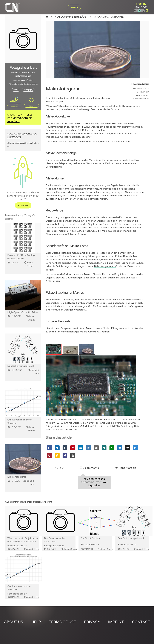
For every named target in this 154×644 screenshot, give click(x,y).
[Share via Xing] (104, 448)
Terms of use (62, 622)
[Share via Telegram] (120, 448)
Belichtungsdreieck (105, 266)
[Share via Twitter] (57, 448)
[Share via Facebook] (49, 448)
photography (28, 90)
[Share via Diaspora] (128, 448)
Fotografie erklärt (71, 17)
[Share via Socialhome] (73, 455)
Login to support (31, 106)
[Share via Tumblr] (65, 448)
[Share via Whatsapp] (112, 448)
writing (16, 90)
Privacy (92, 622)
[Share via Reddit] (88, 448)
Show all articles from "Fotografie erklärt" (20, 118)
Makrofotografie (109, 17)
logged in (94, 486)
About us (14, 622)
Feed (74, 8)
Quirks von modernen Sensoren (20, 588)
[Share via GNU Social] (49, 455)
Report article (126, 468)
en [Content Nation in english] (138, 7)
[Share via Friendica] (57, 455)
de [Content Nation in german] (145, 7)
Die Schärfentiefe (91, 538)
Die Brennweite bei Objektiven (55, 540)
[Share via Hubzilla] (65, 455)
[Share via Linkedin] (81, 448)
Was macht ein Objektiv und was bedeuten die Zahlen (23, 540)
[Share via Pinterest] (73, 448)
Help (36, 622)
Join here (23, 206)
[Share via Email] (96, 448)
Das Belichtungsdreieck (131, 538)
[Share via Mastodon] (135, 448)
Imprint (116, 622)
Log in (141, 4)
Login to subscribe (15, 105)
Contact (141, 622)
